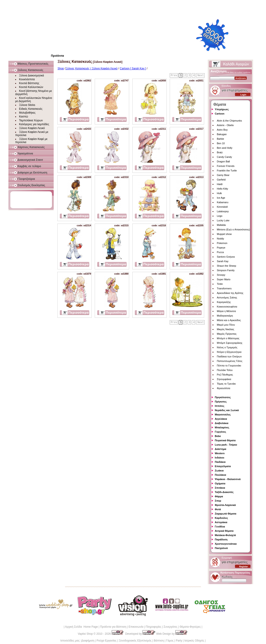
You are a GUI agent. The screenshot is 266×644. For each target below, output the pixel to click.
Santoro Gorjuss (226, 257)
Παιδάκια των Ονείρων (229, 356)
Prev (174, 76)
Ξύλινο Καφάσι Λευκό (32, 128)
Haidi (220, 184)
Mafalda (221, 225)
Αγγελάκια (221, 419)
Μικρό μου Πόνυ (226, 325)
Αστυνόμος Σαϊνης (227, 298)
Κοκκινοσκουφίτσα (227, 307)
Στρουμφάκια (224, 379)
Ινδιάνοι (220, 458)
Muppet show (224, 234)
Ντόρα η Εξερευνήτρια (229, 352)
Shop (61, 68)
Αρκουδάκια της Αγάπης (230, 293)
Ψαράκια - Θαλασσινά (228, 479)
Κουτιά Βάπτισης (29, 83)
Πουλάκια (220, 475)
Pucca (220, 252)
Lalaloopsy (223, 211)
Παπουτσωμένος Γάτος (230, 361)
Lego (220, 216)
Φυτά (218, 509)
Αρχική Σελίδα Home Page (81, 627)
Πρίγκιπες (221, 402)
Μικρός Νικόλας (226, 329)
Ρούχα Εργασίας (106, 641)
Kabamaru (223, 202)
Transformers (224, 288)
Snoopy (221, 275)
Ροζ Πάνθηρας (225, 375)
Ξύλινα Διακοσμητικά (31, 76)
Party (179, 641)
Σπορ (218, 501)
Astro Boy (222, 130)
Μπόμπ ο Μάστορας (228, 338)
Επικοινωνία (136, 627)
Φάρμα (219, 496)
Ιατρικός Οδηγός (194, 641)
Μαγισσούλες (223, 415)
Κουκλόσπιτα (27, 79)
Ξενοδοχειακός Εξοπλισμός (135, 641)
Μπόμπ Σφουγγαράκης (230, 343)
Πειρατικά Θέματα (225, 440)
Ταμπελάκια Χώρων (31, 120)
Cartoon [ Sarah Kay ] (133, 68)
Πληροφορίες (153, 627)
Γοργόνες (220, 432)
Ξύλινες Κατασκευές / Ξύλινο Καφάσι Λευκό (92, 68)
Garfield (221, 180)
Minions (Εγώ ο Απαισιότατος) (233, 229)
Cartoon (220, 114)
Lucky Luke (223, 220)
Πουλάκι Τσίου (225, 370)
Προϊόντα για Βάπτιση (113, 627)
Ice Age (221, 198)
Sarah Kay (223, 261)
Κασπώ (24, 117)
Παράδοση (221, 539)
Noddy (220, 239)
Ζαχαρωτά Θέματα (226, 514)
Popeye (221, 248)
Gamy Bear (223, 175)
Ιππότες (220, 406)
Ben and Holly (225, 148)
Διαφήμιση (88, 641)
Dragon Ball (223, 161)
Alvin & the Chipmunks (229, 121)
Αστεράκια (221, 522)
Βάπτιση (159, 641)
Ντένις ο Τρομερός (227, 347)
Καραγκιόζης (224, 302)
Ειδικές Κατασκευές (31, 109)
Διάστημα (220, 449)
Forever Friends (226, 166)
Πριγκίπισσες (223, 397)
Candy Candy (224, 157)
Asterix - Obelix (225, 125)
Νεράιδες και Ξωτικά (227, 410)
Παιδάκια (220, 462)
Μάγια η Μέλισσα (226, 311)
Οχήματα (220, 483)
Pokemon (222, 243)
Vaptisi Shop (85, 634)
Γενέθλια (220, 527)
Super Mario (224, 279)
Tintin (220, 284)
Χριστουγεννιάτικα (226, 544)
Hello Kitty (222, 189)
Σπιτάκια (220, 488)
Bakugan (222, 134)
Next (201, 76)
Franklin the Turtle (227, 171)
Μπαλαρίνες (222, 427)
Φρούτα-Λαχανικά (225, 505)
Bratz (220, 152)
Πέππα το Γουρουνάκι (229, 366)
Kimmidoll (222, 207)
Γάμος (170, 641)
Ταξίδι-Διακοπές (224, 492)
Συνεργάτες (170, 627)
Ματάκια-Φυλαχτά (225, 535)
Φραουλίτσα (224, 388)
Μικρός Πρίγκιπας (227, 334)
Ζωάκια (219, 471)
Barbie (220, 139)
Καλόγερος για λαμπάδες (34, 124)
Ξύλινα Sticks (27, 105)
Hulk (219, 193)
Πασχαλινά (221, 548)
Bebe (218, 436)
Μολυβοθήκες (27, 113)
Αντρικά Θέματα (224, 531)
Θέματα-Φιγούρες (190, 627)
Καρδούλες (221, 518)
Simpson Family (226, 270)
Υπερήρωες (222, 109)
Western (220, 453)
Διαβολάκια (222, 423)
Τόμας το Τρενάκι (226, 384)
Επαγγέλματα (223, 466)
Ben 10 (221, 143)
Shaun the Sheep (226, 266)
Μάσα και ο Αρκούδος (229, 320)
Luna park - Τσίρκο (226, 445)
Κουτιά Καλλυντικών (31, 87)
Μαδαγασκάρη (225, 316)
